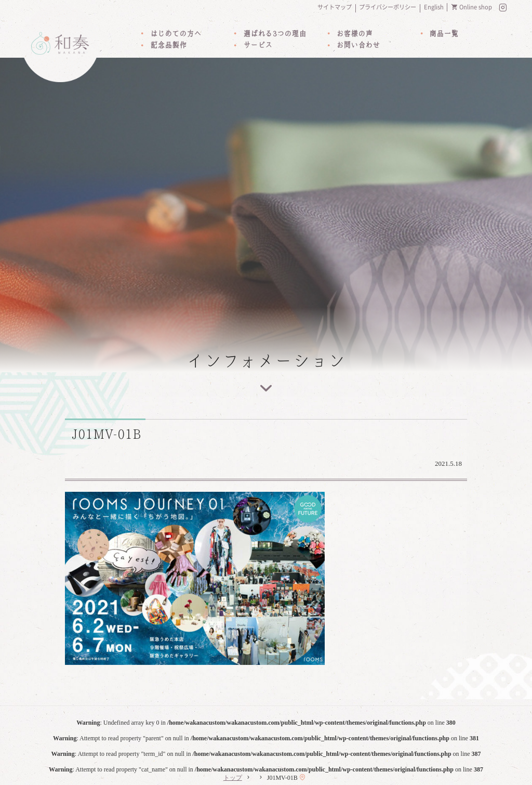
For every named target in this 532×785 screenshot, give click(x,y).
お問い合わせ (358, 45)
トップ (233, 778)
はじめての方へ (176, 34)
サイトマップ (335, 7)
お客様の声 (354, 34)
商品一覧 (444, 34)
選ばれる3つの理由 (275, 34)
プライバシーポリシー (388, 7)
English (434, 7)
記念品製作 (168, 45)
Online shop (476, 7)
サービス (258, 45)
